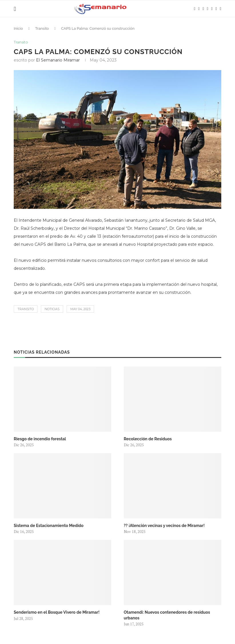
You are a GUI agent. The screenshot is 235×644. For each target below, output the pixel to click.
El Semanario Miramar (58, 60)
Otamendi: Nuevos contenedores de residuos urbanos (167, 615)
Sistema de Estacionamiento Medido (49, 526)
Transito (42, 28)
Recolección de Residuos (148, 439)
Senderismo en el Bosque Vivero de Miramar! (57, 612)
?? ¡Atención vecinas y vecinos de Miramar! (164, 526)
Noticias (52, 309)
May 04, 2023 (80, 309)
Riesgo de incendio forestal (40, 439)
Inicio (18, 28)
